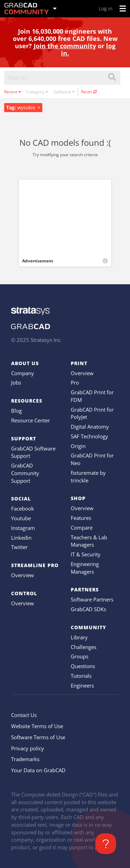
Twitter (19, 547)
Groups (80, 656)
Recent (13, 92)
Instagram (23, 528)
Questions (83, 666)
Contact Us (24, 715)
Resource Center (31, 420)
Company (23, 373)
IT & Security (86, 554)
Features (81, 518)
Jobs (16, 382)
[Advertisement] (65, 217)
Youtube (21, 518)
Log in (106, 9)
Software (64, 92)
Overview (23, 575)
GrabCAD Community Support (25, 473)
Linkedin (21, 538)
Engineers (82, 685)
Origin (78, 446)
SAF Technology (89, 436)
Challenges (84, 647)
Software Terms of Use (38, 737)
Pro (75, 382)
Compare (82, 528)
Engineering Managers (85, 568)
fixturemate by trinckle (88, 477)
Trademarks (25, 759)
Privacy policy (28, 748)
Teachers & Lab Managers (89, 541)
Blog (16, 411)
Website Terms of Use (37, 726)
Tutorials (81, 676)
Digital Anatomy (90, 427)
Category (37, 92)
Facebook (23, 508)
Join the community (65, 46)
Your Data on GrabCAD (38, 770)
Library (79, 637)
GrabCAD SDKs (88, 609)
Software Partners (92, 599)
